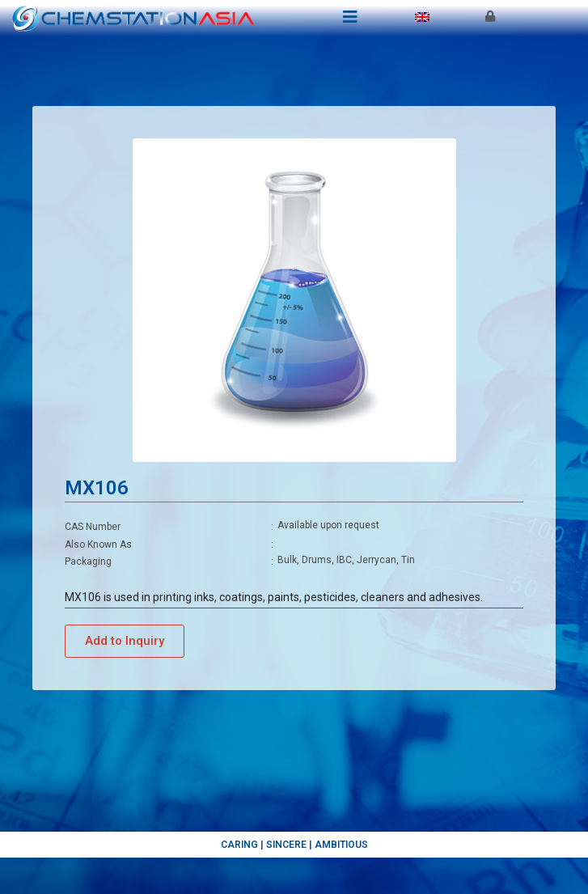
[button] (125, 641)
